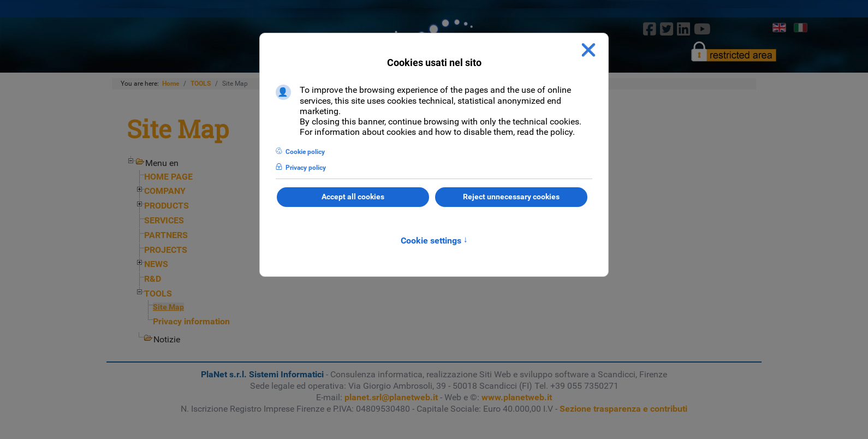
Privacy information (191, 321)
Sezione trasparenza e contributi (623, 409)
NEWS (156, 264)
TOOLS (158, 293)
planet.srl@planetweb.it (391, 397)
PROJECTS (166, 250)
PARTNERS (166, 235)
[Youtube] (703, 29)
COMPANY (165, 191)
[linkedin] (683, 29)
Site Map (168, 307)
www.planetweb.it (517, 397)
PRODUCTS (167, 206)
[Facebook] (649, 29)
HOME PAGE (168, 177)
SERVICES (164, 220)
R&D (153, 279)
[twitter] (666, 29)
